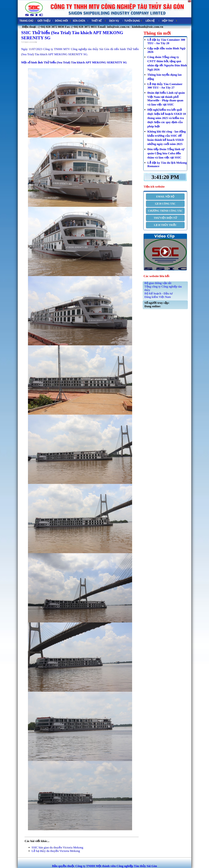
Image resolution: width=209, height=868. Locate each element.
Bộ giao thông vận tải (158, 283)
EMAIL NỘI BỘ (165, 197)
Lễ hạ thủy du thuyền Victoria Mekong (56, 851)
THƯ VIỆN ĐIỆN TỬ (165, 218)
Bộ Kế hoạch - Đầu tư (159, 293)
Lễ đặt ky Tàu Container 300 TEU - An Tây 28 (166, 41)
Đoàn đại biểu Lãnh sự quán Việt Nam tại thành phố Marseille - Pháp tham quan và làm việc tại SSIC (166, 99)
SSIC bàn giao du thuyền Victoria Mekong (57, 847)
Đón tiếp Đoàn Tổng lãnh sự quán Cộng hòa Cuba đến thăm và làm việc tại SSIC (166, 153)
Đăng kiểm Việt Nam (158, 297)
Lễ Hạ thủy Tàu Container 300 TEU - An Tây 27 (165, 86)
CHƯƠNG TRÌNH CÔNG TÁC (165, 211)
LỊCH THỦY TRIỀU (165, 225)
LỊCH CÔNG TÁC (165, 204)
